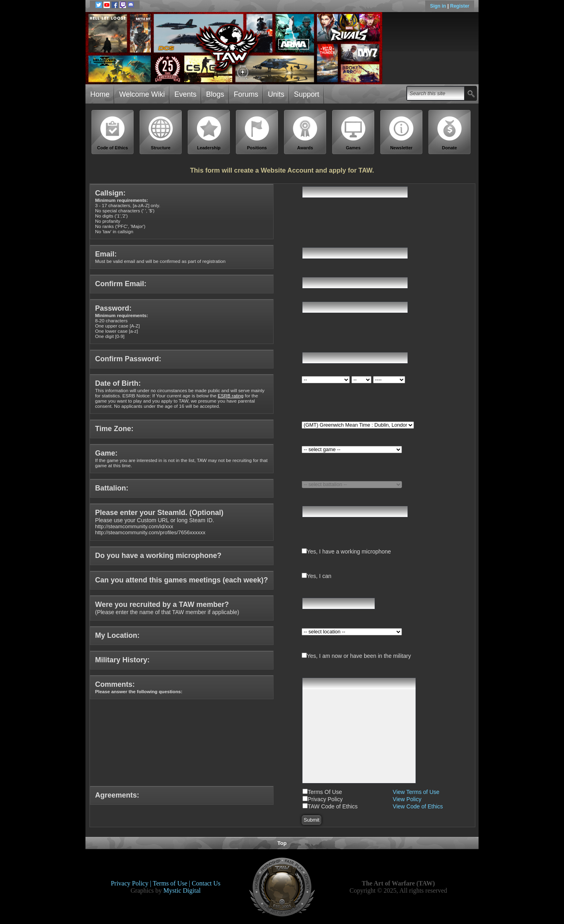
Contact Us (206, 883)
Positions (257, 133)
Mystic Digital (182, 890)
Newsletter (402, 133)
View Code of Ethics (418, 806)
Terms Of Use (325, 792)
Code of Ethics (113, 133)
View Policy (407, 799)
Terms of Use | (172, 883)
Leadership (209, 133)
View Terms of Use (416, 792)
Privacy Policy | (132, 883)
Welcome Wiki (142, 94)
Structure (161, 133)
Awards (305, 133)
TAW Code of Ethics (333, 806)
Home (100, 94)
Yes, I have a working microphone (349, 552)
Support (307, 94)
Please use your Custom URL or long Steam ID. (159, 523)
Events (186, 94)
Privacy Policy (325, 799)
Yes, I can (319, 576)
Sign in (439, 6)
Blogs (215, 94)
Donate (450, 133)
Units (276, 94)
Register (460, 6)
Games (353, 133)
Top (282, 843)
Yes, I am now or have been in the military (359, 656)
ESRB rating (231, 396)
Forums (246, 94)
